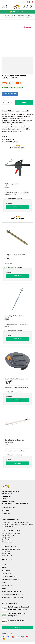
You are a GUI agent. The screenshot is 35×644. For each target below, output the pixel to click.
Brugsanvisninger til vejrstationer (12, 591)
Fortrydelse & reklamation (9, 576)
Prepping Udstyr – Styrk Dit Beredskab (13, 598)
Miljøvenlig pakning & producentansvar (13, 595)
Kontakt (4, 567)
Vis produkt (18, 207)
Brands (4, 588)
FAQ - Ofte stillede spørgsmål (10, 579)
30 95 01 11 (5, 2)
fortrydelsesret (17, 12)
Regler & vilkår (6, 570)
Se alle (18, 627)
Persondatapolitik (7, 585)
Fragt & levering (6, 573)
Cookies (4, 582)
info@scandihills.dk (3, 2)
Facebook (6, 513)
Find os (4, 564)
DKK (24, 2)
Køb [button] (21, 103)
